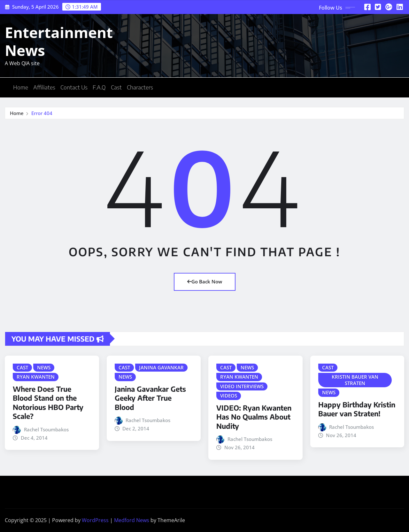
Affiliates (44, 87)
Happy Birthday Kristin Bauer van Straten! (357, 409)
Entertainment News (59, 41)
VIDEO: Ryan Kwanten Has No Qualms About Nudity (254, 417)
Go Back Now (205, 281)
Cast (116, 87)
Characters (140, 87)
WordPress (95, 520)
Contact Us (74, 87)
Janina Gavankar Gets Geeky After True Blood (150, 398)
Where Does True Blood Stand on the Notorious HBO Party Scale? (48, 403)
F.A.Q (99, 87)
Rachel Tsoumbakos (46, 429)
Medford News (132, 520)
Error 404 (42, 113)
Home (21, 87)
